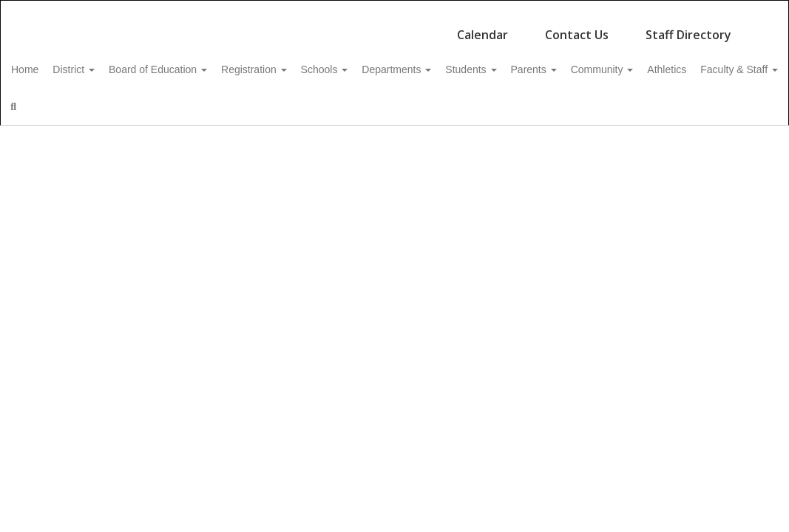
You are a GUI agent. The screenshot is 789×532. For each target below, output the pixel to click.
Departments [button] (460, 62)
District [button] (105, 62)
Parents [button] (614, 62)
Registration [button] (301, 62)
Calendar (482, 27)
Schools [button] (380, 62)
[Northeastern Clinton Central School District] (395, 10)
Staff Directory (688, 27)
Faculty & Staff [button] (134, 99)
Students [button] (542, 62)
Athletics (54, 99)
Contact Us (577, 27)
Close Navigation (269, 105)
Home (48, 62)
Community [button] (690, 62)
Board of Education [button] (197, 62)
